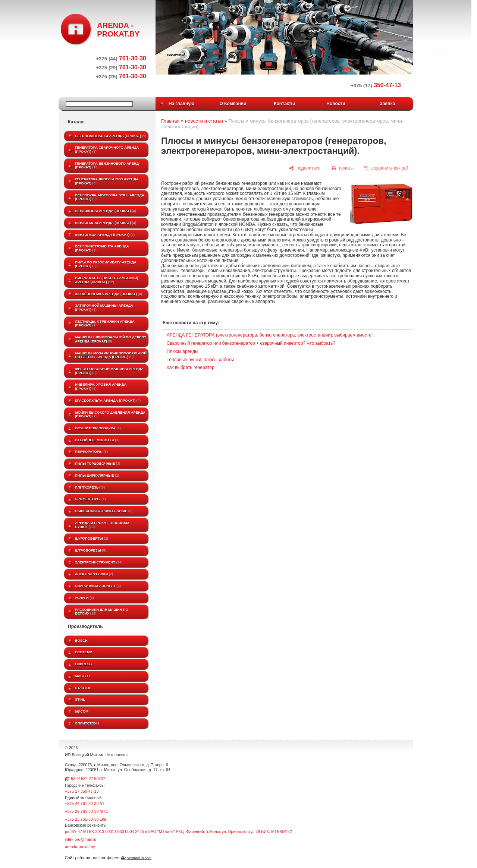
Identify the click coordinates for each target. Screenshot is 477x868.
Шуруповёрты (92, 539)
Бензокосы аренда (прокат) (106, 211)
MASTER (82, 676)
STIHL (80, 700)
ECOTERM (84, 652)
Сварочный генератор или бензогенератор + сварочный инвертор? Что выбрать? (251, 343)
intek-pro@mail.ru (81, 839)
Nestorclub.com (139, 858)
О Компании (233, 104)
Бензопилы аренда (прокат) (106, 223)
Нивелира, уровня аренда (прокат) (101, 387)
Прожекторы (90, 499)
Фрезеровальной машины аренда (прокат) (109, 371)
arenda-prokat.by (80, 847)
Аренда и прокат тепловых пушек (102, 525)
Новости (336, 104)
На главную (181, 104)
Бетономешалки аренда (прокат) (111, 136)
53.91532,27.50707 (88, 779)
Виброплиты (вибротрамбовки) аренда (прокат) (106, 280)
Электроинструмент (99, 562)
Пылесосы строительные (104, 511)
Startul (83, 688)
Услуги (84, 598)
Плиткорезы (90, 487)
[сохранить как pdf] (386, 168)
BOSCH (81, 641)
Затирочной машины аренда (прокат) (104, 308)
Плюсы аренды (183, 351)
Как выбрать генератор (191, 367)
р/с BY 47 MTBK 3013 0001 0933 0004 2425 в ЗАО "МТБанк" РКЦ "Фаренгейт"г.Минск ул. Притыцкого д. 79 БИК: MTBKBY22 (178, 831)
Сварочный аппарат (98, 586)
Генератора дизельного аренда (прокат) (107, 181)
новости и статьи (204, 121)
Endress (83, 664)
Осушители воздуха (98, 428)
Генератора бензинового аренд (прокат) (107, 166)
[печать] (342, 168)
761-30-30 (121, 58)
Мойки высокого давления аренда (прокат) (110, 415)
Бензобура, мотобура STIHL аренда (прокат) (110, 197)
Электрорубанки (94, 574)
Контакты (284, 104)
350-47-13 (376, 85)
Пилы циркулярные (97, 476)
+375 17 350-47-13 (82, 791)
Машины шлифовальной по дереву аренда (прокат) (111, 339)
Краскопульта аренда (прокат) (108, 401)
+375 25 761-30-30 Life (86, 819)
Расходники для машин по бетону (102, 612)
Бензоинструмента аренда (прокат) (102, 248)
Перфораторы (91, 452)
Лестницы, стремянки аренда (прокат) (105, 324)
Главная (170, 121)
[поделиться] (305, 168)
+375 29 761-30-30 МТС (87, 811)
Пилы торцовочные (98, 464)
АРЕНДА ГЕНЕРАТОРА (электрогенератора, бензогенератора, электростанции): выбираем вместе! (270, 335)
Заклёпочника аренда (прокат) (109, 294)
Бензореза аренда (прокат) (105, 235)
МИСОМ (82, 711)
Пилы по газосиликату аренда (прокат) (106, 264)
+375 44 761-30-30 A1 (85, 804)
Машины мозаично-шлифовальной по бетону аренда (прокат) (111, 355)
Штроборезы (91, 550)
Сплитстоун (87, 723)
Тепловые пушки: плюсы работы (200, 360)
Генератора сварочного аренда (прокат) (107, 150)
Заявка (387, 104)
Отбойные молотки (97, 440)
